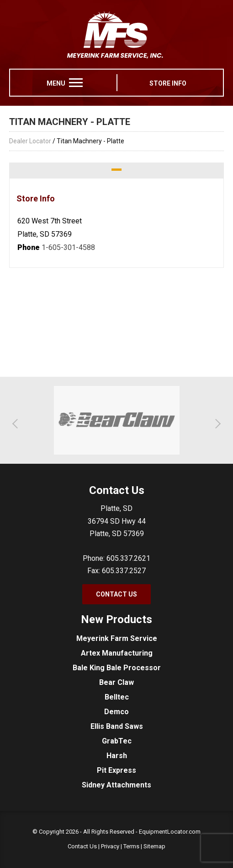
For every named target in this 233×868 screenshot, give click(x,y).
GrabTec (117, 741)
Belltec (117, 697)
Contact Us (116, 594)
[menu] (76, 83)
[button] (17, 424)
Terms (131, 846)
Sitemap (154, 846)
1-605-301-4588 (68, 247)
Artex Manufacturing (117, 653)
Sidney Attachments (116, 785)
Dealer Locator (30, 141)
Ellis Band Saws (117, 726)
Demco (116, 712)
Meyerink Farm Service (117, 638)
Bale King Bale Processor (117, 668)
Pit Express (116, 770)
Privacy (110, 846)
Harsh (117, 756)
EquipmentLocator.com (170, 832)
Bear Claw (116, 682)
